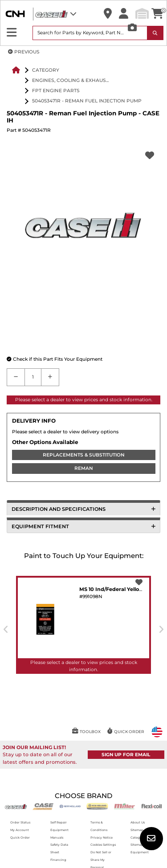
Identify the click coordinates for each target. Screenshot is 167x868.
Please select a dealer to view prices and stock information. (84, 400)
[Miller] (124, 806)
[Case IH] (16, 806)
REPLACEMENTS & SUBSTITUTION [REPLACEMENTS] (84, 455)
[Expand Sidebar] (12, 33)
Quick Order (20, 837)
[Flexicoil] (152, 806)
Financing (58, 860)
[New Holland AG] (70, 806)
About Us (138, 822)
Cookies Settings (103, 845)
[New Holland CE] (97, 806)
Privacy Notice (102, 837)
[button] (108, 14)
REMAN (84, 468)
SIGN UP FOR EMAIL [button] (126, 755)
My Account (20, 830)
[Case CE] (43, 806)
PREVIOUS (24, 52)
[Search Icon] (155, 33)
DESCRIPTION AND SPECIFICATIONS (83, 509)
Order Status (20, 822)
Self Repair (59, 822)
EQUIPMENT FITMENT (83, 526)
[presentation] (6, 629)
